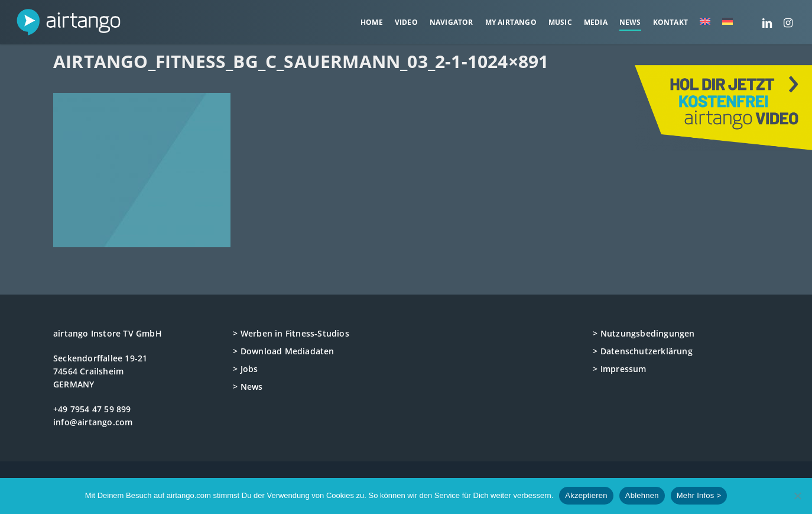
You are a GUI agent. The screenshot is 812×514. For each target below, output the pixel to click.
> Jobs (245, 369)
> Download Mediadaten (283, 351)
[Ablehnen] (797, 496)
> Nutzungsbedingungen (644, 333)
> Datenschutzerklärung (642, 351)
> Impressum (619, 369)
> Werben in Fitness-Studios (291, 333)
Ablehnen (642, 495)
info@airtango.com (93, 422)
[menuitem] (705, 22)
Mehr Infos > (699, 495)
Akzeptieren (586, 495)
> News (248, 387)
